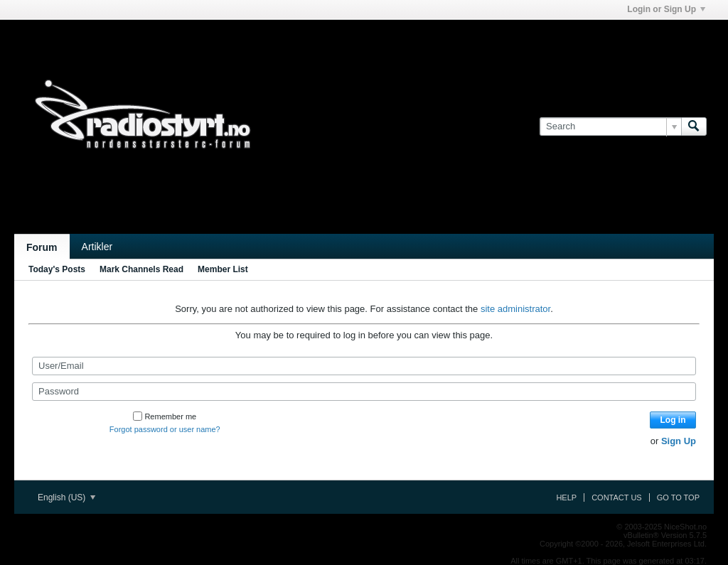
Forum (42, 247)
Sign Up (679, 441)
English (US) (66, 497)
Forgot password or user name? (165, 429)
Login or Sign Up (666, 9)
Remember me (165, 416)
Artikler (97, 247)
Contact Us (617, 497)
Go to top (678, 497)
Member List (223, 269)
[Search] (610, 127)
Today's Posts (57, 269)
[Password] (364, 392)
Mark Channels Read (141, 269)
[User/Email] (364, 366)
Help (566, 497)
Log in (673, 420)
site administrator (515, 309)
